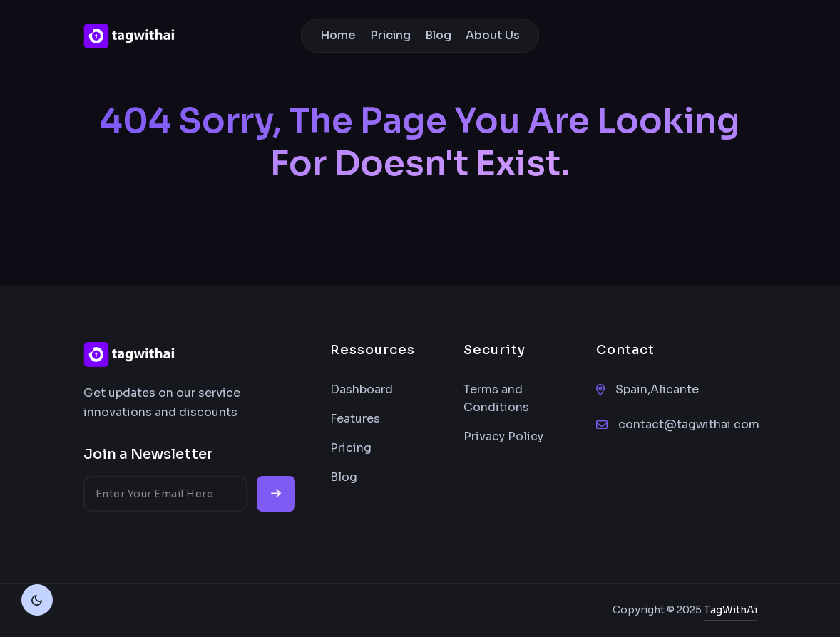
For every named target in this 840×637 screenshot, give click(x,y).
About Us (493, 35)
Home (338, 35)
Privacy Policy (503, 436)
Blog (438, 35)
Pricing (390, 35)
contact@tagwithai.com (689, 424)
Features (355, 419)
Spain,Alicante (657, 389)
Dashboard (362, 389)
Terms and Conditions (496, 398)
